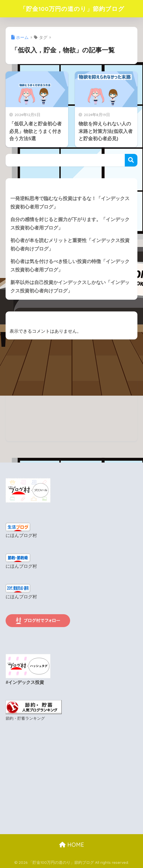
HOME (72, 844)
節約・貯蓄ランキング (25, 718)
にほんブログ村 (21, 536)
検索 (131, 160)
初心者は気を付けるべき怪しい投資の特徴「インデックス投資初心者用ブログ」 (70, 266)
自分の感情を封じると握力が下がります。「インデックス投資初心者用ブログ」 (70, 224)
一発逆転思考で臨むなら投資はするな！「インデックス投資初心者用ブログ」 (70, 203)
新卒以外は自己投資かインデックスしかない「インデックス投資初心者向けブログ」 (70, 287)
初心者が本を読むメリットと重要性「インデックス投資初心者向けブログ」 (70, 245)
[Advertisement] (71, 403)
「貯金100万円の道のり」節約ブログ (72, 9)
